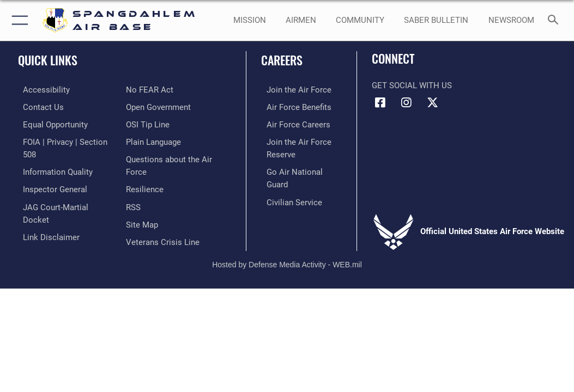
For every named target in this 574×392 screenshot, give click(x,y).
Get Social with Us (412, 86)
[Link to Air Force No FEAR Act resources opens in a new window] (42, 235)
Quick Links (48, 60)
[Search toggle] (555, 20)
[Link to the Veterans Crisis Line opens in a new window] (163, 219)
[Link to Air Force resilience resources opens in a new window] (145, 169)
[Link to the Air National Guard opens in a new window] (301, 169)
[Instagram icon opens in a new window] (406, 103)
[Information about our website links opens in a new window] (46, 219)
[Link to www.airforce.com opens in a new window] (294, 90)
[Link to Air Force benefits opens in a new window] (294, 106)
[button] (18, 20)
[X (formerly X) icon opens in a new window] (432, 103)
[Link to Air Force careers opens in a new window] (293, 123)
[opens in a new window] (360, 21)
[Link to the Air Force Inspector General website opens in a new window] (50, 185)
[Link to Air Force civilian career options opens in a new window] (289, 185)
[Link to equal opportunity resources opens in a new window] (50, 123)
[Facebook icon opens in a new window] (380, 103)
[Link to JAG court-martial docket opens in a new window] (65, 202)
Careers (282, 60)
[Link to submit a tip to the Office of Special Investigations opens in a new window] (148, 106)
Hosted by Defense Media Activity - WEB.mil (287, 255)
